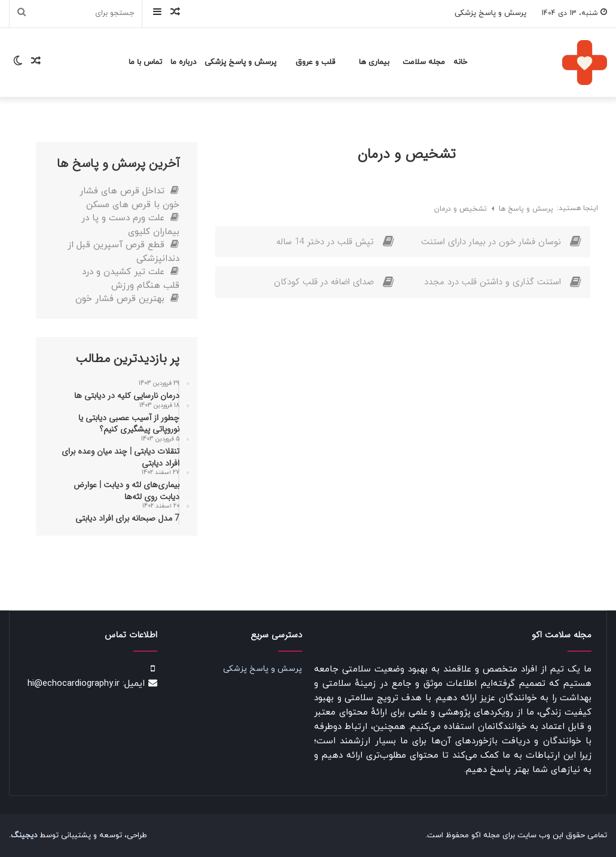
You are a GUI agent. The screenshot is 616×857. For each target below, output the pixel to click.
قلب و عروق (315, 62)
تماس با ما (145, 62)
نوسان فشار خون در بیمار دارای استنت (491, 242)
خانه (460, 62)
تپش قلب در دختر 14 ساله (325, 242)
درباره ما (183, 62)
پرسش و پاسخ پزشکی (490, 13)
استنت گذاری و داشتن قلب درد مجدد (493, 282)
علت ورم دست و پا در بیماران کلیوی (130, 225)
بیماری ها (374, 62)
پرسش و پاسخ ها (525, 209)
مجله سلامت (424, 62)
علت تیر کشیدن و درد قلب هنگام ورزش (131, 279)
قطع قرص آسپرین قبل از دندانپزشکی (123, 252)
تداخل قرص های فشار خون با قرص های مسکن (129, 198)
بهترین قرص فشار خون (127, 299)
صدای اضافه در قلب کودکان (324, 282)
